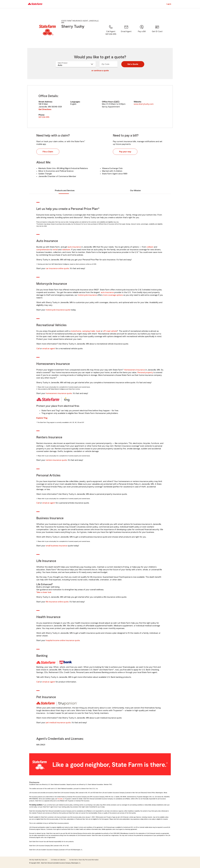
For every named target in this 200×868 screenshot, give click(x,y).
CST (117, 102)
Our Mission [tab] (135, 191)
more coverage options (113, 295)
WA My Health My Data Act (38, 860)
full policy (60, 799)
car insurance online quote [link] (57, 268)
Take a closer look (44, 592)
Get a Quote (133, 64)
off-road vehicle (110, 331)
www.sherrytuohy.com (144, 104)
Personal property (145, 372)
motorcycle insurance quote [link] (58, 310)
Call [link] (38, 349)
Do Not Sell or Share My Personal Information (84, 860)
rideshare (66, 250)
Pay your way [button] (125, 152)
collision (150, 247)
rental (55, 250)
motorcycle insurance (87, 295)
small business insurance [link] (57, 546)
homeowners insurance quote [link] (59, 393)
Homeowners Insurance (135, 370)
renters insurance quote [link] (56, 460)
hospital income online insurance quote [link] (63, 640)
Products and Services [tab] (65, 191)
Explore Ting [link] (42, 418)
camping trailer (89, 331)
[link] (126, 33)
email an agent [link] (49, 349)
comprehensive (43, 250)
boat (98, 331)
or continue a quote (100, 71)
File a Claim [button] (48, 152)
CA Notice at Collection (58, 860)
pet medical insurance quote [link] (58, 723)
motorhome (76, 331)
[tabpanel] (100, 107)
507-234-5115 (44, 117)
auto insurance (74, 247)
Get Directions (45, 109)
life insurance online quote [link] (57, 602)
